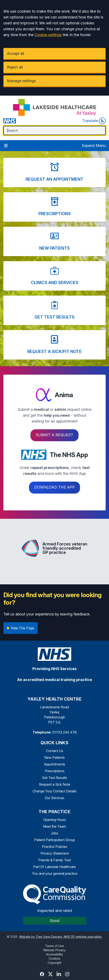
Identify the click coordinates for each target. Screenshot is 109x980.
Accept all (16, 53)
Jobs (54, 833)
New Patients (54, 757)
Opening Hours (55, 820)
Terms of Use (54, 946)
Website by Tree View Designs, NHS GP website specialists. (61, 937)
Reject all (15, 67)
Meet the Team (54, 826)
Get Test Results (54, 778)
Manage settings (21, 81)
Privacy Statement (55, 853)
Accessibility (54, 954)
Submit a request (54, 435)
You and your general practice (55, 873)
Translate (94, 121)
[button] (54, 173)
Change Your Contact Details (54, 791)
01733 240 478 (64, 732)
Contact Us (55, 751)
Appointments (54, 764)
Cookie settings (48, 35)
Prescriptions (55, 771)
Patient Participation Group (55, 840)
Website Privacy (54, 950)
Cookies (54, 958)
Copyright (54, 963)
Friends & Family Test (55, 860)
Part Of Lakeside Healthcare (54, 867)
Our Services (54, 798)
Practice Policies (55, 847)
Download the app (54, 487)
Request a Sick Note (55, 784)
